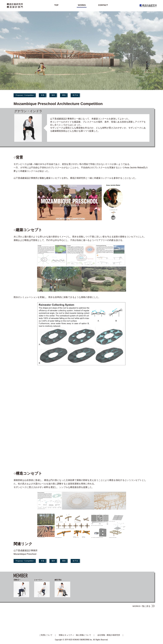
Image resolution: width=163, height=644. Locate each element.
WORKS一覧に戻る (141, 606)
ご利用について (46, 635)
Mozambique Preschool (25, 554)
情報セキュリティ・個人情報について (75, 635)
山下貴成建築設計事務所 (26, 550)
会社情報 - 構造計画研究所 (109, 635)
